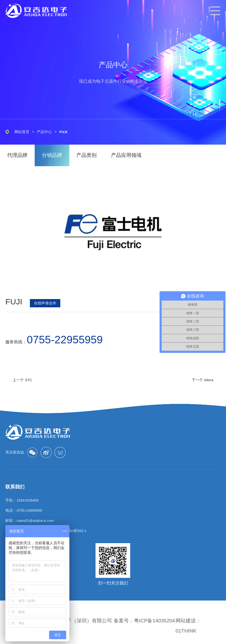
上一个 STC (22, 380)
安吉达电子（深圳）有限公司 (79, 621)
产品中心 (44, 132)
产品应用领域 (127, 155)
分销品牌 (52, 155)
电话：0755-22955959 (24, 510)
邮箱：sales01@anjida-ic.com (30, 521)
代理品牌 (17, 155)
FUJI (63, 132)
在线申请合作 (45, 303)
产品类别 (87, 155)
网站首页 (22, 132)
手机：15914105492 (22, 500)
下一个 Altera (202, 380)
